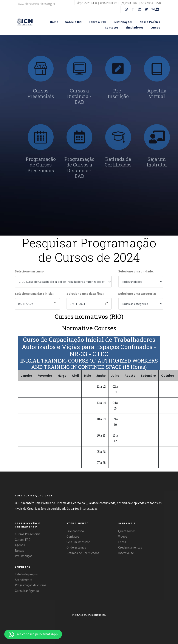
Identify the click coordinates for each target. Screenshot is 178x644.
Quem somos (127, 531)
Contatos (112, 27)
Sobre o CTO (98, 22)
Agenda (20, 545)
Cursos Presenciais (28, 534)
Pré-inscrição (24, 556)
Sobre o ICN (73, 22)
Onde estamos (76, 547)
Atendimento (24, 580)
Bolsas (19, 551)
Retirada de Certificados (83, 553)
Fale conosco (75, 531)
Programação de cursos (31, 585)
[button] (33, 634)
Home (54, 22)
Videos (123, 536)
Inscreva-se (126, 553)
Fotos (122, 542)
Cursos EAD (23, 540)
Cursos (155, 27)
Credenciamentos (130, 547)
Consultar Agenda (27, 591)
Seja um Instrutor (78, 542)
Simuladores (134, 27)
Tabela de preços (26, 574)
